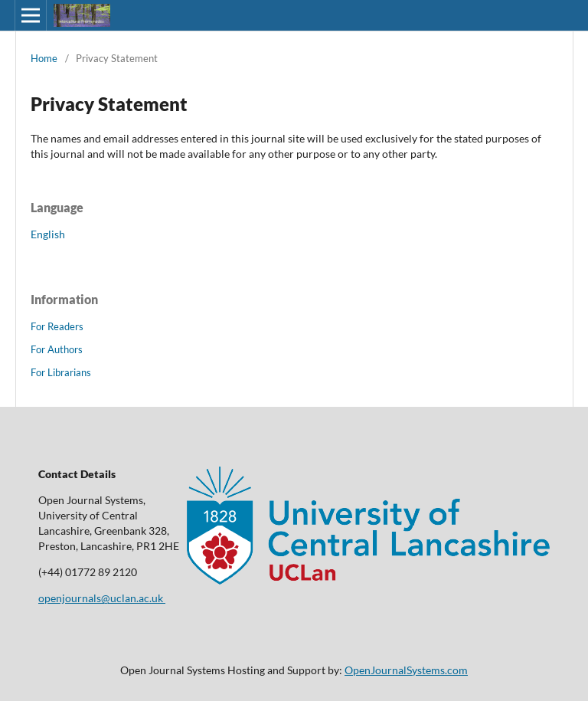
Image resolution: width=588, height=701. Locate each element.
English (48, 234)
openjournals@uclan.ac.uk (102, 598)
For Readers (57, 326)
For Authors (57, 349)
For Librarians (61, 372)
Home (44, 58)
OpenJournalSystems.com (406, 670)
